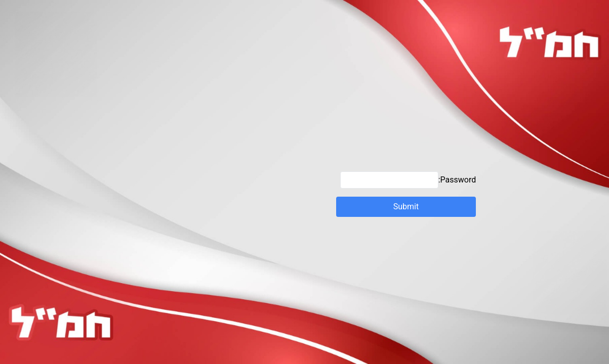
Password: (408, 180)
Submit (406, 207)
